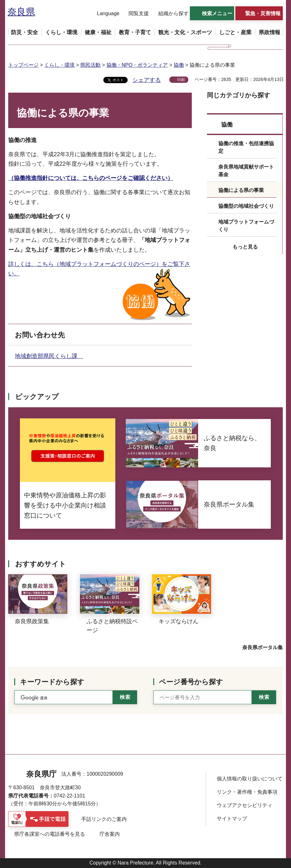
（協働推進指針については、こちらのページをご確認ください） (91, 178)
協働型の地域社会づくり (246, 206)
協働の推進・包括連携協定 (246, 147)
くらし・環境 (59, 65)
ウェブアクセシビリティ (245, 805)
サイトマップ (232, 819)
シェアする (147, 80)
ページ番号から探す (191, 682)
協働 (179, 65)
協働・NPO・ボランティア (137, 65)
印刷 (181, 80)
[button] (104, 14)
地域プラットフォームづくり (246, 226)
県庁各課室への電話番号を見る (50, 834)
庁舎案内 (110, 834)
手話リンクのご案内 (104, 819)
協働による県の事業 (241, 190)
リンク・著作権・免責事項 (247, 792)
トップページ (23, 65)
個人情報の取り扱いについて (250, 779)
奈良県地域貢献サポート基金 (246, 171)
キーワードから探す (52, 682)
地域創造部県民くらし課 (49, 356)
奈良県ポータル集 (263, 647)
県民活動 (90, 65)
